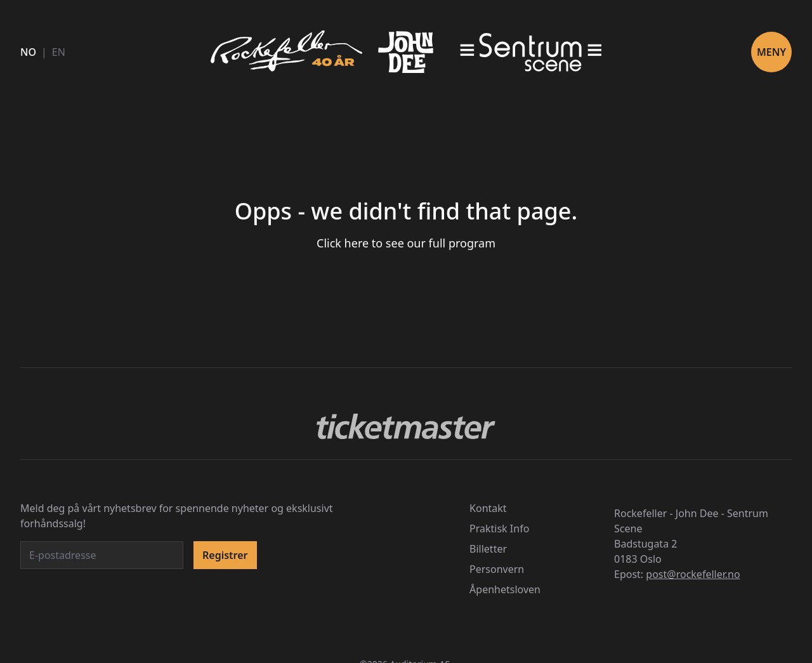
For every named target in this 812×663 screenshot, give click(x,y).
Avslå (255, 455)
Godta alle (406, 455)
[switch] (604, 287)
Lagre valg (557, 455)
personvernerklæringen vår (256, 241)
